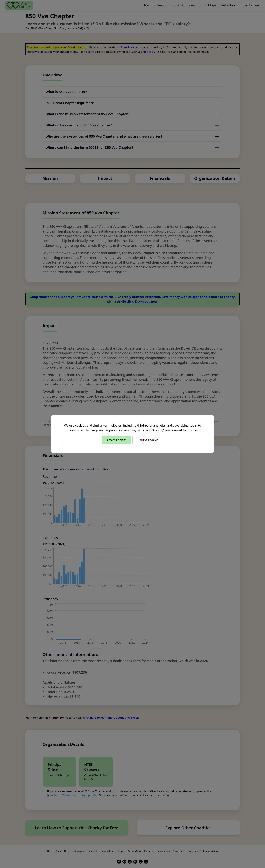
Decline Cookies (148, 440)
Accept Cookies (116, 440)
